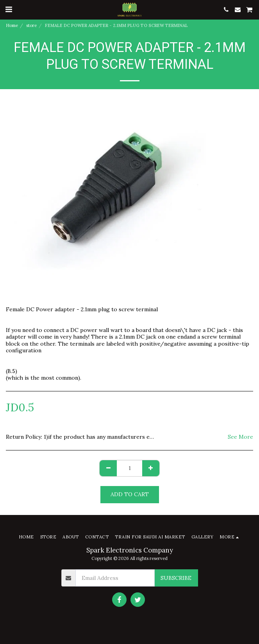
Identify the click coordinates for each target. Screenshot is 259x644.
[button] (9, 9)
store (31, 25)
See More (240, 437)
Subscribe (176, 578)
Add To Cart (130, 494)
